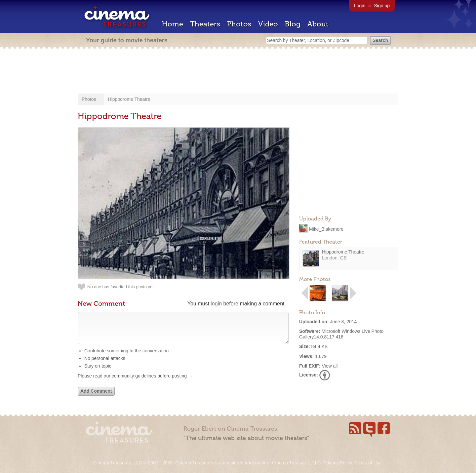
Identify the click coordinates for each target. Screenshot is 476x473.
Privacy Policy (337, 463)
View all (330, 366)
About (318, 24)
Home (173, 24)
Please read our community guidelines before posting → (135, 382)
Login (360, 6)
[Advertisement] (238, 72)
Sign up (382, 6)
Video (268, 24)
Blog (293, 24)
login (216, 304)
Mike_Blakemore (326, 229)
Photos (239, 24)
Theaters (205, 24)
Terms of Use (368, 463)
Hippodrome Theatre (129, 99)
